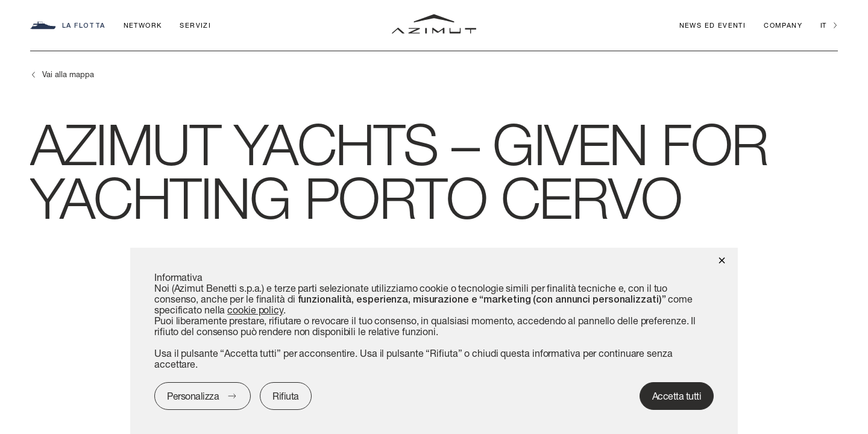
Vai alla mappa (68, 74)
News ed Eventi (713, 25)
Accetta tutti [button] (677, 396)
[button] (722, 259)
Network (143, 25)
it (823, 25)
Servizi (195, 25)
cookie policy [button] (255, 310)
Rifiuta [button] (286, 396)
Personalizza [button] (193, 396)
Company (783, 25)
